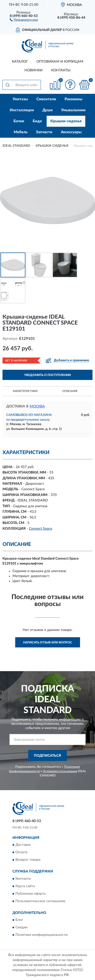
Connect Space (41, 529)
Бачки (19, 121)
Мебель (21, 132)
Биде (37, 121)
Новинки (34, 70)
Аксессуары (71, 132)
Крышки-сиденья (66, 121)
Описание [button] (70, 391)
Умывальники (73, 110)
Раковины (73, 99)
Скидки (21, 928)
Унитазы (20, 99)
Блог (19, 920)
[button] (24, 19)
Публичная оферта (31, 894)
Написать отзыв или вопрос (48, 642)
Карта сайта (25, 886)
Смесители (46, 99)
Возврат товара (28, 860)
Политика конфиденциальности (42, 935)
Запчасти (44, 132)
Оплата (21, 853)
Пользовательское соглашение (40, 901)
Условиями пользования (60, 771)
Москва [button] (37, 406)
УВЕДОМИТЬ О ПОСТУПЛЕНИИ (47, 375)
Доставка (23, 845)
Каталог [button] (20, 62)
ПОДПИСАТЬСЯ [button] (47, 756)
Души (47, 110)
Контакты (61, 70)
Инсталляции (22, 110)
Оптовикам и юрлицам (60, 62)
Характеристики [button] (25, 391)
